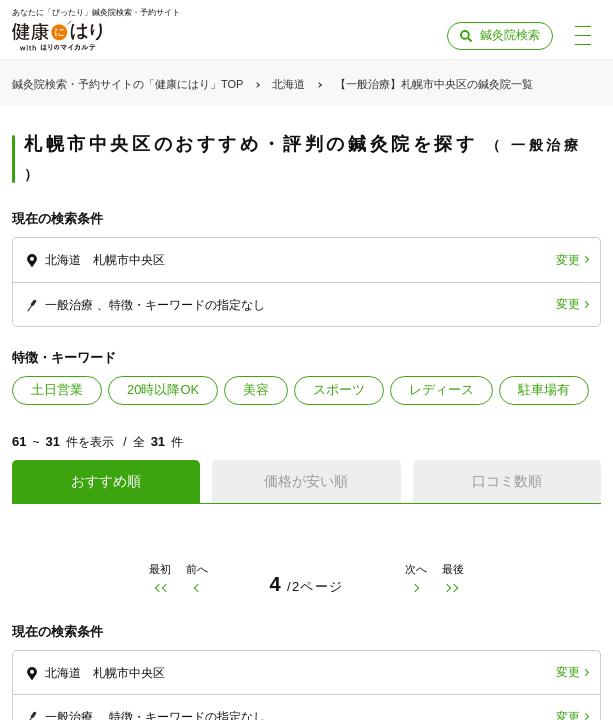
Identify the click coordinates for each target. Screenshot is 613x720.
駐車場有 (544, 389)
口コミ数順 (507, 481)
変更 (568, 260)
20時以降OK (163, 389)
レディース (441, 389)
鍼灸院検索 (510, 35)
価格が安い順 (306, 481)
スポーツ (339, 389)
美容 (256, 389)
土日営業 (57, 389)
